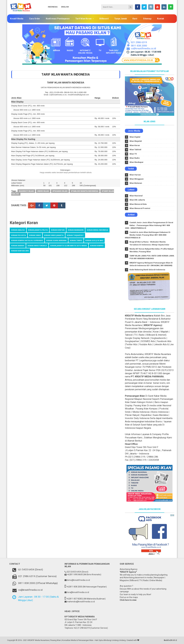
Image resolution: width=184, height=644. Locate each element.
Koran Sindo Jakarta (54, 235)
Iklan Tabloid (135, 150)
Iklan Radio (135, 158)
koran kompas (97, 246)
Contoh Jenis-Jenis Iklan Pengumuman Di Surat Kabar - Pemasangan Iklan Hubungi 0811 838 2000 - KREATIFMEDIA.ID (149, 225)
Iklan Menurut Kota (138, 204)
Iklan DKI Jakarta (137, 200)
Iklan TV (133, 154)
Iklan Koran (135, 145)
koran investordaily (37, 246)
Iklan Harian (135, 175)
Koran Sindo (35, 235)
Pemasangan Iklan (135, 396)
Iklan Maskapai (136, 162)
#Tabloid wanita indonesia (85, 191)
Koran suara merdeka (56, 240)
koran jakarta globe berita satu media (69, 246)
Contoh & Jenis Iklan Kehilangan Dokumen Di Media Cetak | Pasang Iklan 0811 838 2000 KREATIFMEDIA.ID (148, 235)
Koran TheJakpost (75, 235)
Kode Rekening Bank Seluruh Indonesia (147, 270)
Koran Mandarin (76, 230)
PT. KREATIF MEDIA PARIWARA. (148, 377)
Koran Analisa (18, 230)
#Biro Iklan (43, 191)
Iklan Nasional (136, 196)
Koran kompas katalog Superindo (27, 240)
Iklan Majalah (136, 141)
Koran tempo (76, 240)
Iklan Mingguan (137, 179)
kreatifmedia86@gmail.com (78, 95)
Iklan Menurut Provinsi (140, 208)
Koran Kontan (58, 230)
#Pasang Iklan (60, 191)
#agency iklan (26, 191)
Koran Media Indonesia (97, 230)
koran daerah (18, 246)
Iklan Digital (135, 137)
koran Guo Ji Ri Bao (94, 240)
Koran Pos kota (19, 235)
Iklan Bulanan (136, 183)
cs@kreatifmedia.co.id (58, 95)
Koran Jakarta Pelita (38, 230)
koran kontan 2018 (20, 251)
